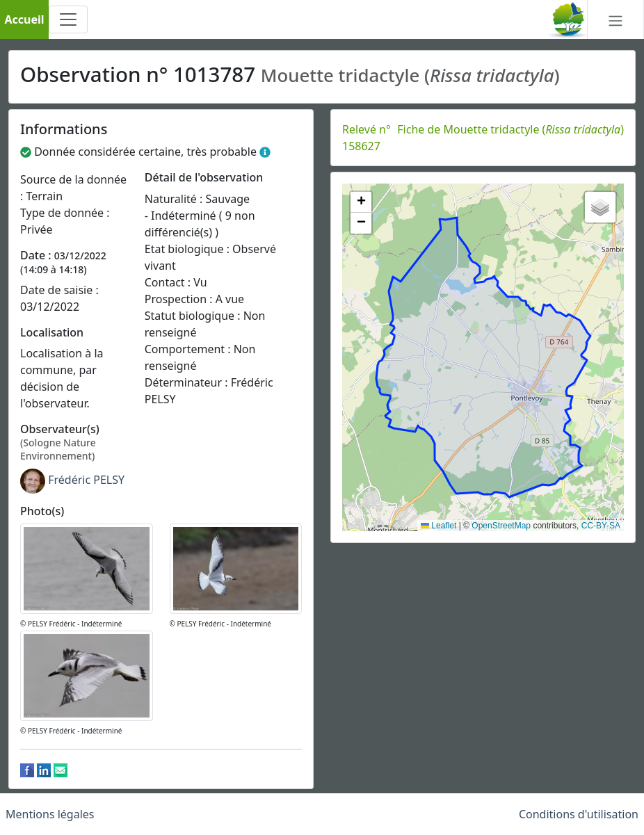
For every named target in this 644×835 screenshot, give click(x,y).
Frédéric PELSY (86, 480)
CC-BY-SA (601, 526)
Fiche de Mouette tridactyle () (510, 129)
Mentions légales (50, 814)
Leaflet (438, 526)
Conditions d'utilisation (579, 814)
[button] (361, 202)
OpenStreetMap (501, 526)
